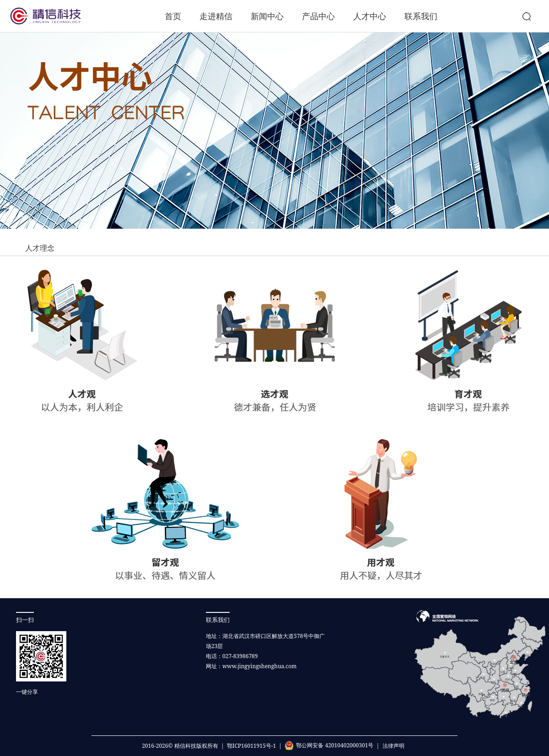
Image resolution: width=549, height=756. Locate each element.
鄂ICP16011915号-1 (251, 746)
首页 (173, 16)
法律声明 (393, 746)
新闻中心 (267, 16)
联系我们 (421, 16)
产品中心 (318, 16)
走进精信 (216, 16)
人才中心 (370, 16)
